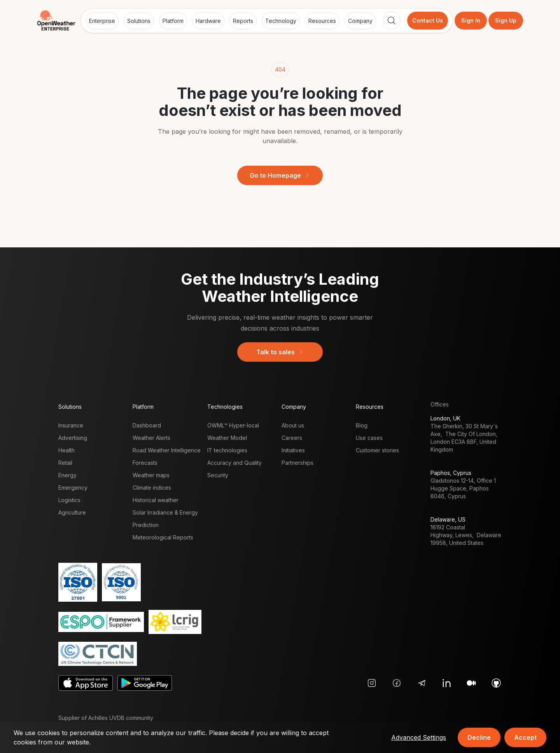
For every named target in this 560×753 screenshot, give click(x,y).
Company (360, 21)
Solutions (139, 21)
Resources (322, 21)
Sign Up (506, 20)
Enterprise (102, 21)
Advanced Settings (419, 737)
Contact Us (428, 20)
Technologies (225, 407)
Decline (479, 737)
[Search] (392, 21)
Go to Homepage (280, 175)
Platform (173, 21)
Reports (243, 21)
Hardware (208, 21)
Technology (281, 21)
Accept (525, 737)
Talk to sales (280, 352)
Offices (440, 404)
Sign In (471, 20)
